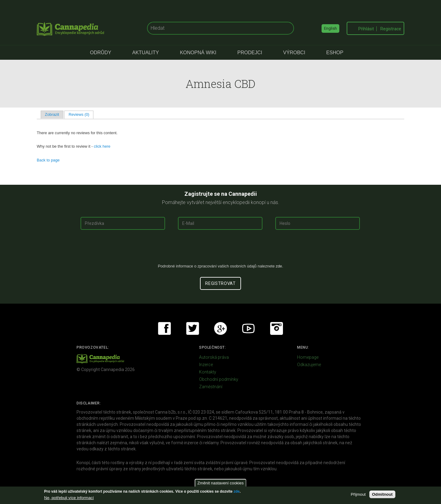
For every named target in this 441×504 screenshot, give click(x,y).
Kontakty (208, 372)
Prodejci (250, 53)
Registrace (391, 29)
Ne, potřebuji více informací (69, 498)
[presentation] (221, 249)
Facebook (164, 328)
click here (102, 146)
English (330, 28)
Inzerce (206, 365)
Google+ (221, 328)
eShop (335, 53)
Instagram (277, 328)
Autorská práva (214, 357)
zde (236, 491)
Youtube (248, 328)
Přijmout (358, 494)
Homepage (308, 357)
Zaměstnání (211, 387)
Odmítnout (382, 494)
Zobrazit (52, 114)
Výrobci (294, 53)
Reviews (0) (81, 114)
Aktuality (146, 53)
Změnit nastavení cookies (220, 483)
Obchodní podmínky (219, 379)
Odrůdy (101, 53)
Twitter (193, 328)
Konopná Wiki (198, 53)
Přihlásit (366, 29)
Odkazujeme (309, 365)
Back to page (48, 160)
